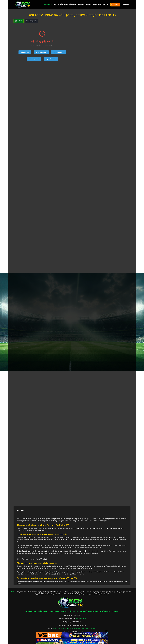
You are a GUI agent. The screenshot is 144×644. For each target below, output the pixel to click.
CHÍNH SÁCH (43, 611)
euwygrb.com (58, 52)
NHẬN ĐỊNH (97, 5)
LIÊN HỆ (64, 611)
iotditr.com (25, 52)
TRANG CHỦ (47, 5)
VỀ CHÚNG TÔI (30, 611)
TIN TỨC (106, 5)
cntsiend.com (41, 52)
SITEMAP (115, 611)
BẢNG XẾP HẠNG (70, 5)
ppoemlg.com (34, 59)
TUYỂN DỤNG (105, 611)
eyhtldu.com (51, 59)
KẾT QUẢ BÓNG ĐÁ (85, 5)
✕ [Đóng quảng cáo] (106, 631)
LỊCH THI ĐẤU (58, 5)
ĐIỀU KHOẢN (54, 611)
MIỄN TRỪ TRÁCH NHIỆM (89, 611)
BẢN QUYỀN (73, 611)
